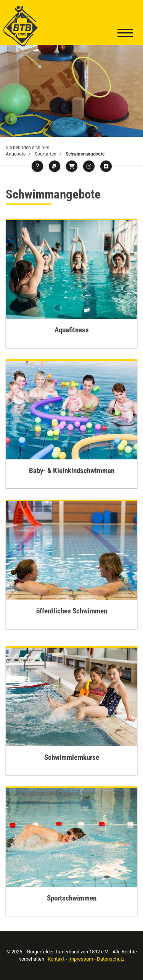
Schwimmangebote (85, 154)
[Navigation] (125, 34)
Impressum (81, 959)
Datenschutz (111, 959)
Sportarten (46, 154)
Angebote (16, 154)
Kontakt (56, 959)
